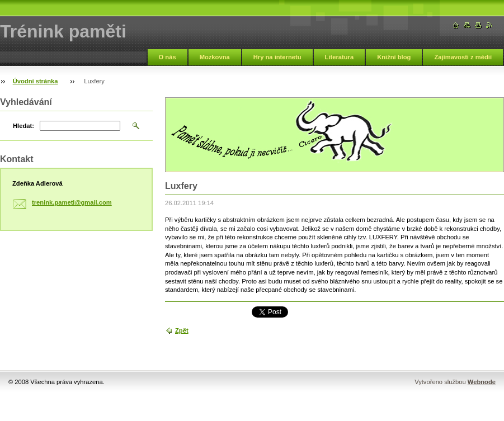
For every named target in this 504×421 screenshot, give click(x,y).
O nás (168, 57)
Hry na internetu (277, 57)
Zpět (182, 330)
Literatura (340, 57)
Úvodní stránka (36, 81)
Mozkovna (215, 57)
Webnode (482, 382)
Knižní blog (394, 57)
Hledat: (23, 126)
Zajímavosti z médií (463, 57)
